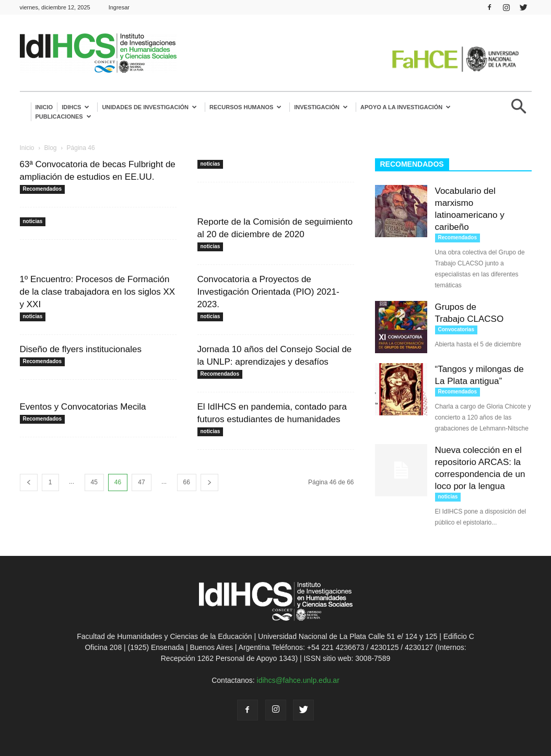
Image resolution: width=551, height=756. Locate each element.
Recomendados (42, 189)
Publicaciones (63, 117)
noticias (210, 164)
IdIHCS (75, 107)
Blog (51, 148)
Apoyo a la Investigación (406, 107)
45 (94, 482)
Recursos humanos (245, 107)
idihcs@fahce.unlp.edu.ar (298, 680)
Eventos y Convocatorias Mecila (83, 407)
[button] (519, 111)
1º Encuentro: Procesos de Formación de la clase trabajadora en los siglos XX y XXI (98, 292)
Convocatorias (456, 329)
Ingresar (119, 7)
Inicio (44, 107)
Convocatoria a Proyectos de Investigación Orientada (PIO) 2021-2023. (268, 292)
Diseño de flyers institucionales (81, 349)
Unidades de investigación (149, 107)
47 (141, 482)
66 (187, 482)
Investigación (321, 107)
